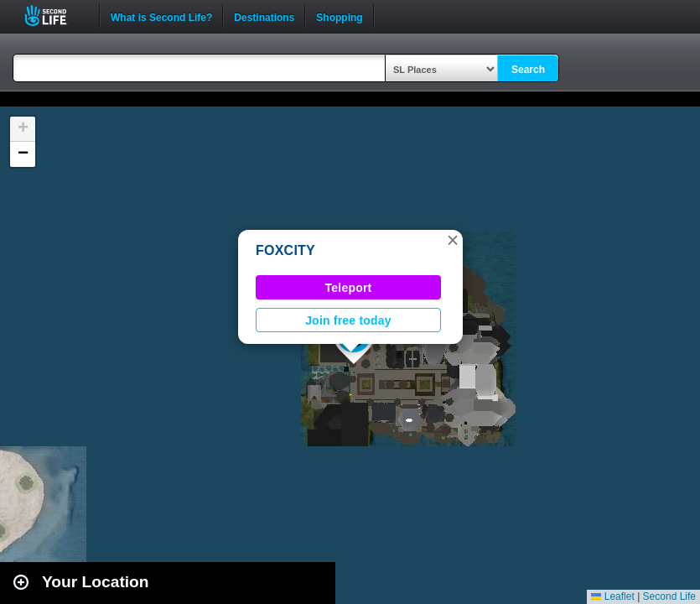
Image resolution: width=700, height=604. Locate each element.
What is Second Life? (161, 16)
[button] (453, 240)
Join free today (348, 320)
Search (528, 70)
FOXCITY (285, 250)
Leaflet (612, 596)
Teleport (349, 288)
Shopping (339, 16)
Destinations (264, 16)
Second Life (55, 16)
